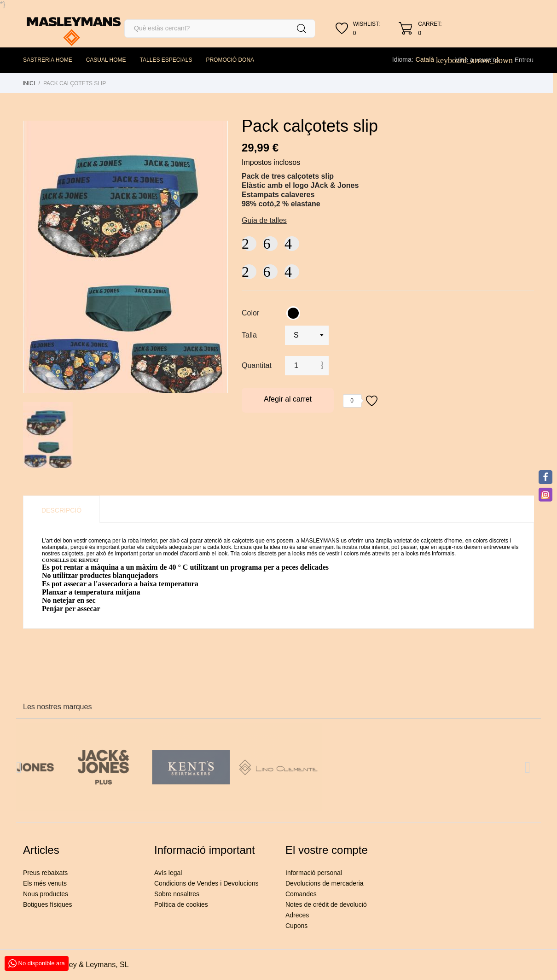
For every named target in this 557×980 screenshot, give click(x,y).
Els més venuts (45, 883)
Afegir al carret (288, 399)
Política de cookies (181, 904)
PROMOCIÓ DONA (230, 60)
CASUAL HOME (106, 60)
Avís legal (168, 873)
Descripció (61, 510)
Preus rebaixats (45, 873)
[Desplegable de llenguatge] (430, 59)
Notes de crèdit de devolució (326, 904)
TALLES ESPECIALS (166, 60)
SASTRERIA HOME (48, 60)
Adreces (297, 915)
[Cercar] (220, 29)
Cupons (296, 926)
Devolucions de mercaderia (325, 883)
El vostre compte (327, 850)
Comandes (301, 894)
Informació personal (314, 873)
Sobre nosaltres (177, 894)
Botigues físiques (48, 904)
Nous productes (46, 894)
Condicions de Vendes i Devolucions (206, 883)
